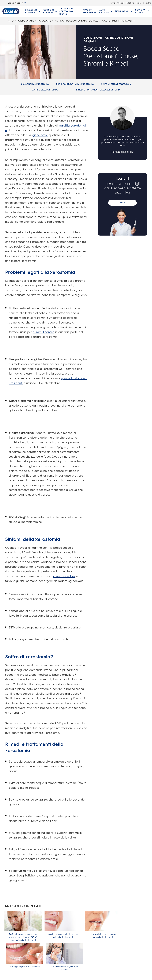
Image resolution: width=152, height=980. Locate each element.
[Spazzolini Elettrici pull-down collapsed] (33, 11)
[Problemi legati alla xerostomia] (75, 84)
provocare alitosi (63, 576)
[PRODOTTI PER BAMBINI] (90, 11)
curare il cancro (44, 332)
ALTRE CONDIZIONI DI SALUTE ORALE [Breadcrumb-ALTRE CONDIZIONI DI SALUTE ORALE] (76, 21)
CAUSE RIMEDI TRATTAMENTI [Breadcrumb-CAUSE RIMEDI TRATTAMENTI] (119, 21)
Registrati (148, 3)
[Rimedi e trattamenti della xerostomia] (98, 90)
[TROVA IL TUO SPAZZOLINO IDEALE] (70, 11)
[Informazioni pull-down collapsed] (124, 11)
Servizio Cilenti (116, 3)
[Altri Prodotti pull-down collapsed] (106, 11)
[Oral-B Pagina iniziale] (11, 11)
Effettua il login (134, 3)
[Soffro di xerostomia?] (45, 90)
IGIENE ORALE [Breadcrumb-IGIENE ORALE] (26, 21)
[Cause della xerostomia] (35, 84)
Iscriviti (122, 203)
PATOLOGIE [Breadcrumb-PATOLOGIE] (44, 21)
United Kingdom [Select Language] (17, 3)
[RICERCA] (149, 11)
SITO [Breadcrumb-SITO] (11, 21)
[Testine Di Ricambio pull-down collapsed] (50, 11)
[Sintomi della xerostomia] (116, 84)
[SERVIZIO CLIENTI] (140, 11)
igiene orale (40, 135)
